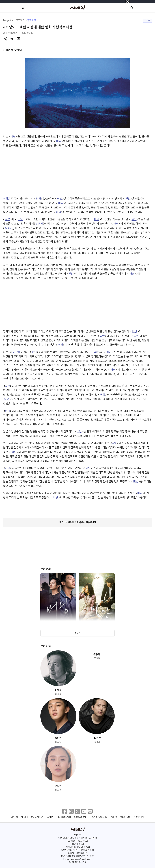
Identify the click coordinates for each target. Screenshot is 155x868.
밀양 (39, 199)
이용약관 (114, 817)
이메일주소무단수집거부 (98, 817)
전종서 (39, 224)
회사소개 (24, 817)
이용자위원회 (139, 817)
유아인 (9, 228)
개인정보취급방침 (64, 817)
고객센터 (51, 817)
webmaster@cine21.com (81, 859)
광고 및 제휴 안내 (38, 817)
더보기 (77, 633)
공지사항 (15, 817)
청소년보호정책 (80, 817)
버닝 (13, 137)
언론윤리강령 (125, 817)
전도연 (135, 336)
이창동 (7, 199)
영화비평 (32, 20)
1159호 (147, 20)
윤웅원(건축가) (12, 33)
